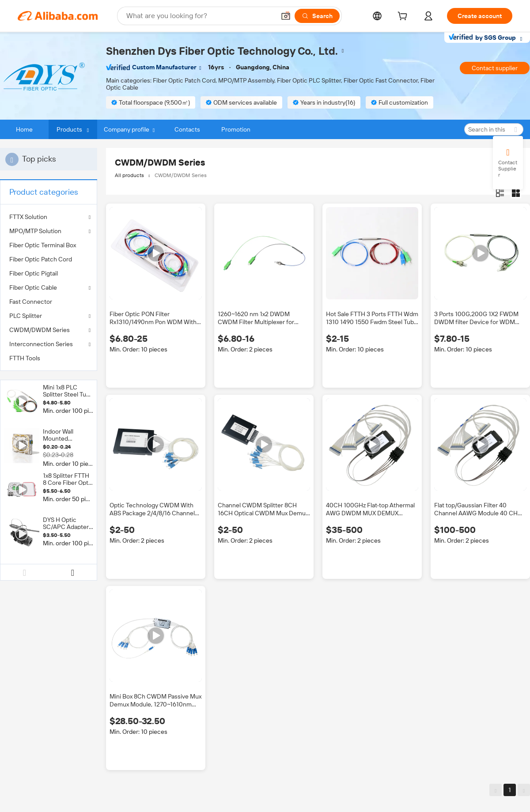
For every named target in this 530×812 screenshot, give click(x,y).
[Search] (317, 16)
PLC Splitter (26, 316)
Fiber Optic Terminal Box (43, 245)
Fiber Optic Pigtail (34, 273)
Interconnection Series (41, 344)
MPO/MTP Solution (35, 231)
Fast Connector (31, 302)
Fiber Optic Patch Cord (41, 259)
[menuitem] (49, 245)
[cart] (404, 17)
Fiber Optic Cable (33, 287)
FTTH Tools (25, 358)
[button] (286, 16)
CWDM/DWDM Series (40, 330)
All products (129, 175)
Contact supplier (495, 68)
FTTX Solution (28, 217)
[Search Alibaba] (200, 16)
